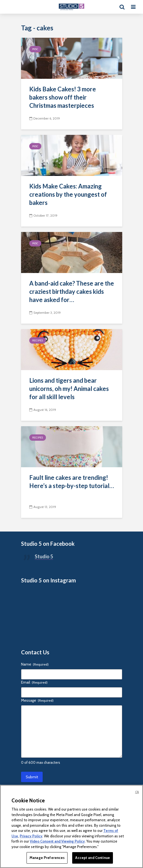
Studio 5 (44, 556)
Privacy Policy (31, 836)
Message (37, 700)
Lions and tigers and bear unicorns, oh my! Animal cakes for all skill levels (69, 389)
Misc (35, 49)
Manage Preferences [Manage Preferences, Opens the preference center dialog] (47, 858)
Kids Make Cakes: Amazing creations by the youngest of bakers (68, 194)
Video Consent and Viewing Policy (57, 841)
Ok (137, 792)
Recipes (38, 340)
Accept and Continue (92, 858)
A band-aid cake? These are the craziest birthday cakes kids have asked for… (72, 291)
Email (34, 682)
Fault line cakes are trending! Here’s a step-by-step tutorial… (72, 482)
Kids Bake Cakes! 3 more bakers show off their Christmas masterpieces (63, 97)
